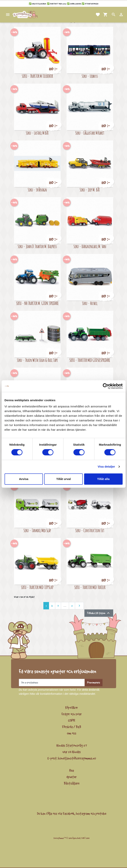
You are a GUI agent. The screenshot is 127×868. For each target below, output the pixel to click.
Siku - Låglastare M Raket (90, 133)
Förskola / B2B (72, 727)
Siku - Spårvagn (37, 190)
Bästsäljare (72, 783)
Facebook (69, 813)
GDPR (72, 720)
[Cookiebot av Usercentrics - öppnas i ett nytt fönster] (106, 386)
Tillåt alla (103, 479)
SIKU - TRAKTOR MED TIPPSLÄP (37, 587)
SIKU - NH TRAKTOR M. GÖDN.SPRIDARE (37, 303)
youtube (101, 813)
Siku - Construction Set (90, 530)
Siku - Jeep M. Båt (90, 190)
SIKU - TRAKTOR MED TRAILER (90, 587)
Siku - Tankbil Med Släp (37, 530)
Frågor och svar (72, 714)
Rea (72, 770)
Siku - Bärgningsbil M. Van (90, 246)
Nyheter (72, 777)
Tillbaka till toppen (99, 613)
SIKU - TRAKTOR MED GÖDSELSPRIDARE (90, 360)
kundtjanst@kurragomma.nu (77, 758)
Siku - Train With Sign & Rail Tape (37, 360)
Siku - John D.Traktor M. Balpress (37, 246)
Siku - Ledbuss (90, 76)
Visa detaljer (106, 466)
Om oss (72, 733)
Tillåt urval (63, 479)
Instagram (83, 813)
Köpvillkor (72, 708)
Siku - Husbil (90, 303)
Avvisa (24, 479)
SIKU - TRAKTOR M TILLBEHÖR (37, 76)
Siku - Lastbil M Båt (37, 133)
